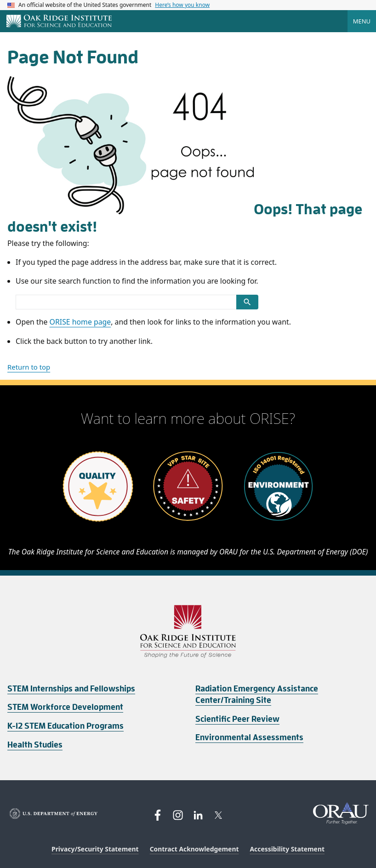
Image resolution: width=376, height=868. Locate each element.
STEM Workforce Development (65, 707)
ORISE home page (80, 322)
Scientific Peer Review (237, 719)
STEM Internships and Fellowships (71, 689)
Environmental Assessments (249, 737)
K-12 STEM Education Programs (66, 726)
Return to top (29, 367)
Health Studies (35, 745)
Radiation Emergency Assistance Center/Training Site (257, 694)
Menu (362, 21)
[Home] (59, 22)
